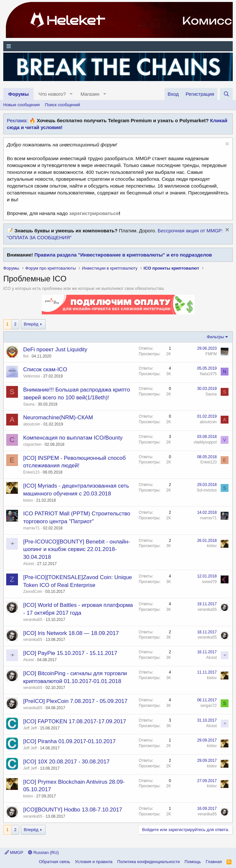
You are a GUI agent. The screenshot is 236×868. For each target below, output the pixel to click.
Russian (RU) (44, 852)
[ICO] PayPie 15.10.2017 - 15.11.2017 (70, 653)
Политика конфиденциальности (149, 862)
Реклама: (17, 120)
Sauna (29, 404)
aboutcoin (32, 424)
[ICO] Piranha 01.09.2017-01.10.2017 (70, 741)
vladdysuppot (205, 442)
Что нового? (52, 94)
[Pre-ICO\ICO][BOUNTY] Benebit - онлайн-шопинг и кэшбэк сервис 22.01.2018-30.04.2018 (77, 550)
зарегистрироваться (94, 213)
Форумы (18, 94)
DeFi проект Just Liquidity (55, 350)
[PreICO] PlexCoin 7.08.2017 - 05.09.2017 (75, 701)
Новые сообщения (22, 105)
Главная (214, 862)
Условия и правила (94, 862)
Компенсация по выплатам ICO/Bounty (73, 438)
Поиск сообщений (63, 105)
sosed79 (209, 582)
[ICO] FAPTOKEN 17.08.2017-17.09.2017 (75, 721)
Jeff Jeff (30, 728)
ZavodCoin (33, 592)
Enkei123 (31, 472)
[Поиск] (226, 94)
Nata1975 (208, 374)
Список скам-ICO (45, 369)
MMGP (14, 852)
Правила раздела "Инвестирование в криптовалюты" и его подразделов (123, 255)
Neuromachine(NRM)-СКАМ (58, 417)
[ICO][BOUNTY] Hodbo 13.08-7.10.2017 (73, 810)
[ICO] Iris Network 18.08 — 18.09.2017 (71, 633)
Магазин (90, 94)
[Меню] (118, 46)
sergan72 (209, 706)
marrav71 (31, 528)
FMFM (211, 354)
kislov (28, 500)
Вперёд (31, 324)
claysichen (32, 444)
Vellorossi (31, 376)
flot (26, 356)
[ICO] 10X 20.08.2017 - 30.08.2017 (66, 762)
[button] (71, 94)
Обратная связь (55, 862)
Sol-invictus (207, 490)
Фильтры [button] (215, 337)
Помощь (193, 862)
